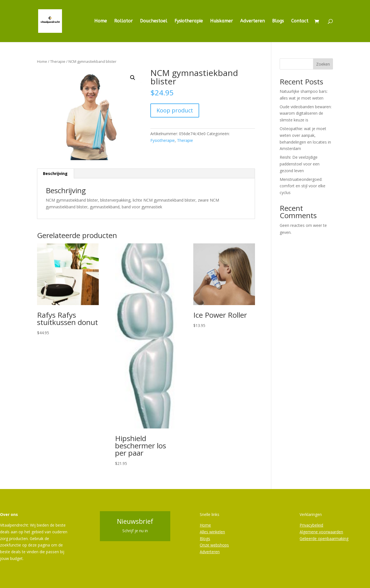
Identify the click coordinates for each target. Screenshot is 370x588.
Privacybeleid (311, 525)
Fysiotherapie (189, 21)
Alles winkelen (212, 532)
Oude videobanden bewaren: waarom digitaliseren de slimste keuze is (306, 113)
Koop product (175, 110)
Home (101, 21)
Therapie (58, 61)
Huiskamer (221, 21)
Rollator (123, 21)
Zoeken (323, 64)
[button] (133, 78)
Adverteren (252, 21)
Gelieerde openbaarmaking (324, 539)
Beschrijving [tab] (55, 173)
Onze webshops (214, 545)
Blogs (278, 21)
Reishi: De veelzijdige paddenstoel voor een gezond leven (300, 164)
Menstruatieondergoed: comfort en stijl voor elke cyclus (303, 186)
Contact (300, 21)
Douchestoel (154, 21)
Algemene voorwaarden (321, 532)
